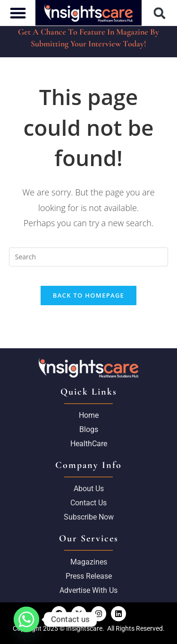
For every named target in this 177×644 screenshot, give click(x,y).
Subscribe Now (89, 517)
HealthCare (89, 444)
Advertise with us (88, 590)
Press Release (89, 576)
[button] (159, 13)
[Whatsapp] (26, 619)
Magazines (89, 562)
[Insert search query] (89, 257)
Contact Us (88, 503)
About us (89, 489)
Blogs (89, 429)
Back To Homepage (88, 295)
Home (89, 415)
